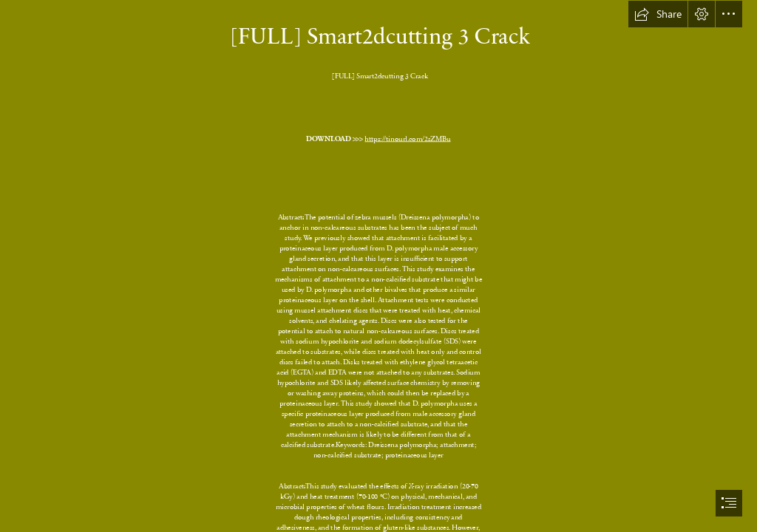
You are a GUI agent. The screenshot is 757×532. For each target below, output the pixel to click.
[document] (378, 266)
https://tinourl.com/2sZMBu (408, 138)
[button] (658, 14)
